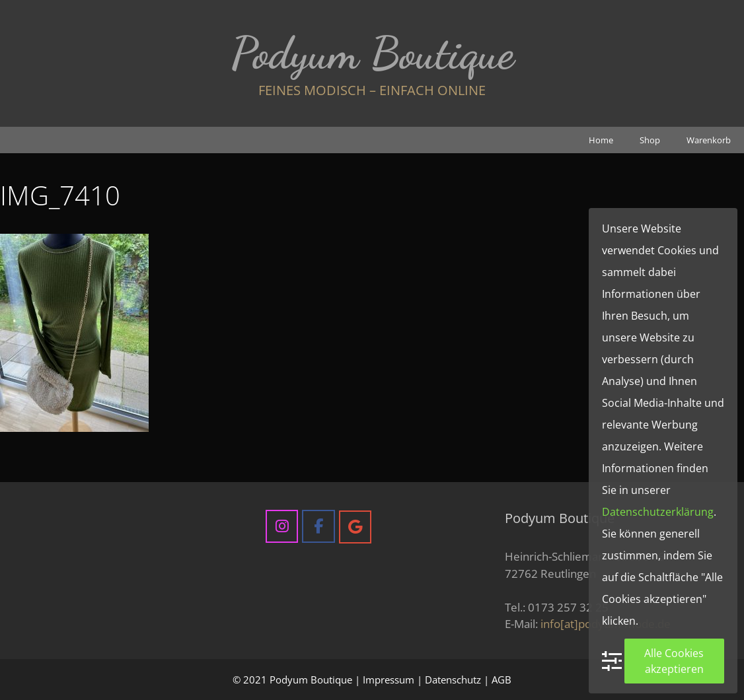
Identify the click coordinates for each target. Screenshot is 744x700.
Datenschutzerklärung (658, 512)
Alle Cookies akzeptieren (674, 661)
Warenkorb (709, 140)
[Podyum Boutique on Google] (355, 527)
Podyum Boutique (372, 53)
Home (601, 140)
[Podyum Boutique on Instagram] (282, 526)
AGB (502, 680)
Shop (650, 140)
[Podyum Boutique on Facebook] (318, 526)
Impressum (389, 680)
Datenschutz (453, 680)
